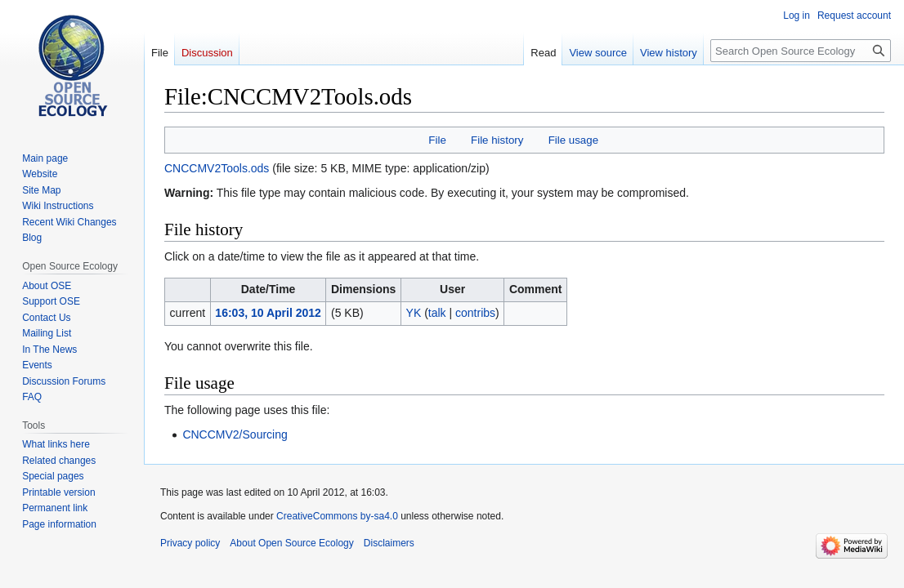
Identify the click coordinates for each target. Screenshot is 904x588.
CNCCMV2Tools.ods (217, 168)
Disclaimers (389, 543)
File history (497, 140)
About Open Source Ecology (291, 543)
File (437, 140)
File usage (573, 140)
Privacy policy (190, 543)
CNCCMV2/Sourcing (235, 434)
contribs (475, 313)
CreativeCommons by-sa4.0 (337, 516)
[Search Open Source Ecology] (801, 51)
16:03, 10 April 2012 (268, 313)
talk (437, 313)
